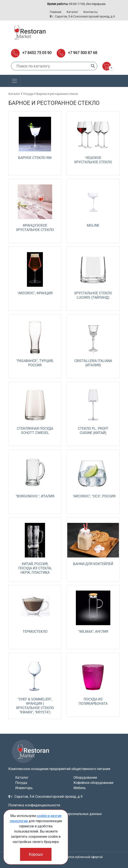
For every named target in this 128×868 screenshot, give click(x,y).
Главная (56, 12)
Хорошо (36, 854)
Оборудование (85, 778)
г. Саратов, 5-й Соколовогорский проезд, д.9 (82, 16)
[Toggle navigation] (14, 81)
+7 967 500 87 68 (83, 53)
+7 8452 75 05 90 (37, 53)
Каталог (72, 12)
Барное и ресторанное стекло (57, 94)
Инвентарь (24, 788)
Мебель (80, 788)
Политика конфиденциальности (34, 805)
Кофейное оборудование (93, 783)
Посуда (28, 94)
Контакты (91, 12)
